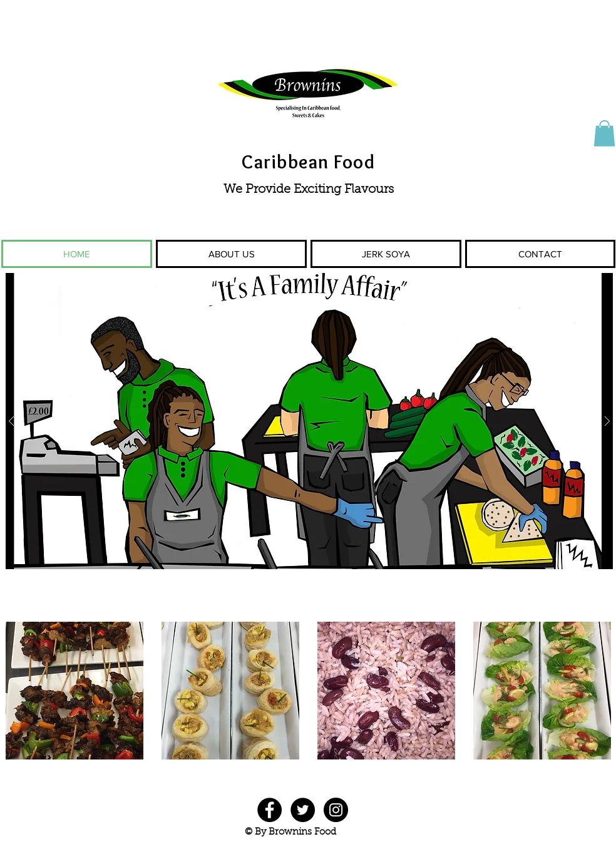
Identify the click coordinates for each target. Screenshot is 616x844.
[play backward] (17, 691)
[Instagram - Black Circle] (336, 810)
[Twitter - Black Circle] (303, 810)
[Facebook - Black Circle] (269, 810)
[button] (604, 133)
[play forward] (599, 691)
